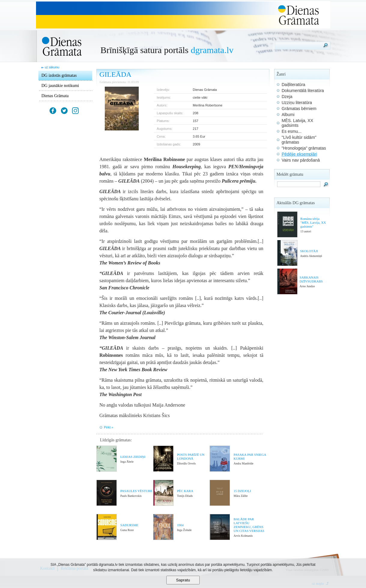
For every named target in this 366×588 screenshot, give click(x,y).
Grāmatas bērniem (299, 109)
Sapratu (183, 580)
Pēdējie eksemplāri (299, 154)
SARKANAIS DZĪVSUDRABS (311, 279)
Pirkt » (109, 427)
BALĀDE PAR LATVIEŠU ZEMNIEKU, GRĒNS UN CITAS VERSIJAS (249, 525)
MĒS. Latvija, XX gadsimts (297, 123)
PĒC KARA (185, 491)
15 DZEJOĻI (242, 491)
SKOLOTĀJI (309, 251)
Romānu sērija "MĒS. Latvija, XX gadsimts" (313, 222)
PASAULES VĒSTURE (136, 491)
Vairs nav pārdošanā (301, 160)
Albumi (288, 115)
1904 (180, 525)
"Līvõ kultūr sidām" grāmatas (299, 140)
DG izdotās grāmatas (59, 75)
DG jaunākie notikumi (60, 86)
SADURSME (129, 525)
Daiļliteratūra (293, 85)
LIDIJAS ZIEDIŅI (133, 457)
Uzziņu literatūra (297, 103)
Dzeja (287, 97)
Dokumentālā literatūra (303, 91)
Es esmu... (292, 131)
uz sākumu (52, 67)
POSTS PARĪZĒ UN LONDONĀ (191, 457)
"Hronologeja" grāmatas (304, 148)
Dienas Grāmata (55, 96)
